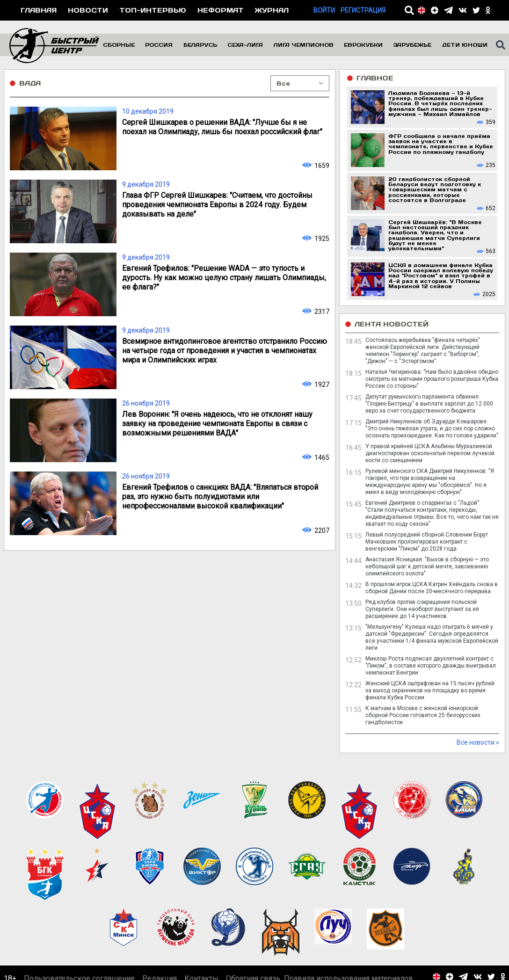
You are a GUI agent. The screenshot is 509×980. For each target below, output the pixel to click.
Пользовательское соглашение (79, 931)
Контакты (201, 931)
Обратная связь (253, 931)
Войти (324, 10)
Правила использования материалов (349, 931)
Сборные (119, 45)
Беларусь (200, 45)
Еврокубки (363, 45)
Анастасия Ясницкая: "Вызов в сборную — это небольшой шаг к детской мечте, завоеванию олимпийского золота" (427, 566)
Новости (88, 10)
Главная (39, 10)
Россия (159, 45)
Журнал (272, 10)
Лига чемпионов (304, 45)
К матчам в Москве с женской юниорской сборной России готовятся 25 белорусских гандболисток (423, 715)
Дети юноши (465, 45)
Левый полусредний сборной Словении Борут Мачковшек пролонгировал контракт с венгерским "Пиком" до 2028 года (427, 542)
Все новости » (478, 742)
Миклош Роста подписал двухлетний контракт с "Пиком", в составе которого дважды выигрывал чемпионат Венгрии (431, 666)
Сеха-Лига (245, 45)
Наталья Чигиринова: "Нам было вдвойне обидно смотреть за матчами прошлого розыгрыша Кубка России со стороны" (432, 379)
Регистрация (363, 10)
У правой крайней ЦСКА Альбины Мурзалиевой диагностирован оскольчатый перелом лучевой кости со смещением (430, 453)
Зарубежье (412, 45)
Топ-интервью (153, 10)
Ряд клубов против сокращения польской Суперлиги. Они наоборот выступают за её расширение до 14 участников (422, 609)
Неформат (221, 10)
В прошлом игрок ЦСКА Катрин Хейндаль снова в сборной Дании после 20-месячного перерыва (432, 588)
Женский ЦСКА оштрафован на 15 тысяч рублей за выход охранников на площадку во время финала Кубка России (430, 690)
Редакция (160, 931)
